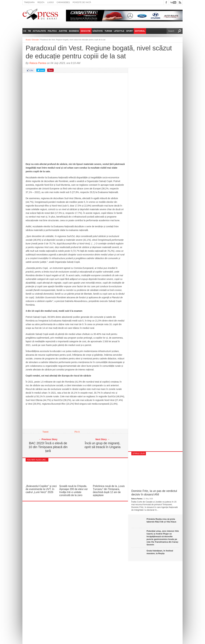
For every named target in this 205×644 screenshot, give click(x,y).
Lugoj (50, 2)
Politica (52, 31)
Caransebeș (63, 2)
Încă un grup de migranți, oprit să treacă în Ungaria (103, 445)
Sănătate (98, 31)
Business (74, 31)
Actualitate (39, 31)
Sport (129, 31)
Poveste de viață (82, 2)
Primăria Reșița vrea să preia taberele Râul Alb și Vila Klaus (161, 520)
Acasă (28, 40)
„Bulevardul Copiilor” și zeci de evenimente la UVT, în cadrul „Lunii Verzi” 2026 (41, 489)
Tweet (45, 432)
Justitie (63, 31)
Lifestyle (119, 31)
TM (29, 31)
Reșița (41, 2)
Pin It (77, 432)
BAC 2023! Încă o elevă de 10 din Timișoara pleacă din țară (48, 447)
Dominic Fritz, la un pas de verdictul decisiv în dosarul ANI (154, 493)
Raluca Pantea (38, 63)
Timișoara (29, 2)
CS (25, 31)
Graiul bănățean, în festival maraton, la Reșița (160, 552)
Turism (108, 31)
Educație (86, 31)
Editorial (140, 31)
